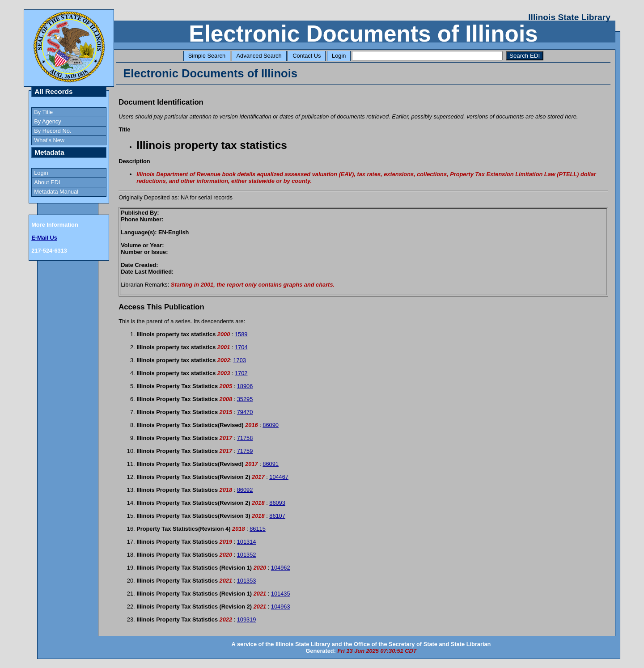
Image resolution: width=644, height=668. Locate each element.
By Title (43, 112)
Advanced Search (259, 56)
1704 (241, 347)
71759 (245, 451)
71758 (245, 438)
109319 (247, 619)
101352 (247, 555)
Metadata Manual (56, 192)
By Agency (47, 121)
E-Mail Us (44, 238)
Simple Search (207, 56)
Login (339, 56)
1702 (241, 373)
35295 (245, 399)
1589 (241, 334)
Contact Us (307, 56)
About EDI (47, 182)
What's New (49, 140)
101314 (247, 542)
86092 (245, 490)
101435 (281, 594)
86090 (271, 425)
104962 (281, 568)
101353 (247, 581)
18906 (245, 386)
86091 (271, 464)
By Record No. (53, 131)
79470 (245, 412)
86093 (277, 503)
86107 (277, 516)
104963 (281, 607)
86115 (258, 529)
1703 (239, 360)
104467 (279, 477)
